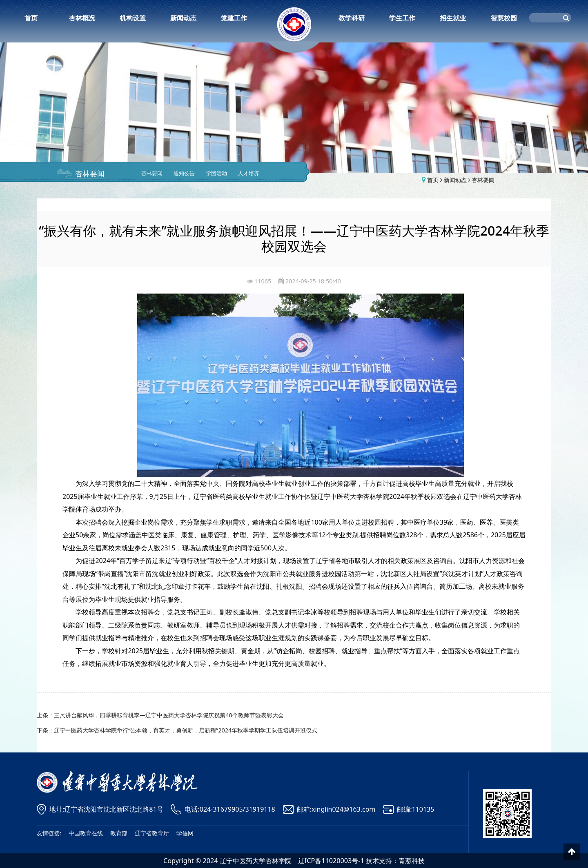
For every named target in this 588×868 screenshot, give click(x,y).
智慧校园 (504, 18)
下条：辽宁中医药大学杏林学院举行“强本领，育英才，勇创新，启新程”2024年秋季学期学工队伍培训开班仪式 (177, 730)
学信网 (185, 833)
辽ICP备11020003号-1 (331, 861)
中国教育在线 (86, 833)
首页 (31, 18)
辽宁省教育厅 (152, 833)
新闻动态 (183, 18)
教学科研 (352, 18)
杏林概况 (82, 18)
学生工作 (402, 18)
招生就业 (453, 18)
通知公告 (184, 173)
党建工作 (234, 18)
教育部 (119, 833)
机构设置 (133, 18)
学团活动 (216, 173)
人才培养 (249, 173)
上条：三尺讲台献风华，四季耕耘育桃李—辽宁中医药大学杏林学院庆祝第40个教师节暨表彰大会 (160, 715)
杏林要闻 (90, 174)
